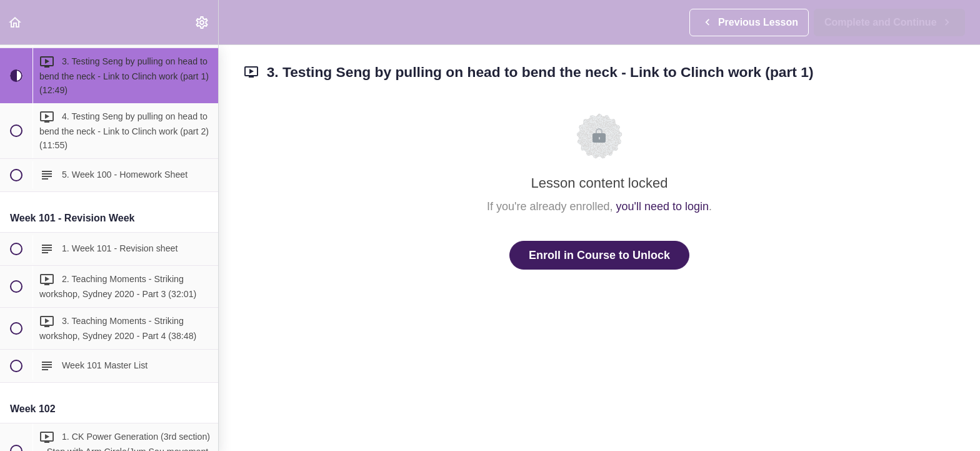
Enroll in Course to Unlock (599, 255)
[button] (16, 22)
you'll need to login (663, 206)
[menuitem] (202, 22)
